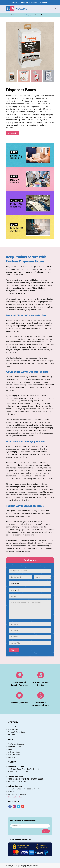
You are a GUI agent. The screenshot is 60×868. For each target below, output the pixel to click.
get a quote (12, 133)
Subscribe (46, 831)
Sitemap (12, 735)
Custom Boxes (18, 15)
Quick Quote (30, 560)
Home (8, 15)
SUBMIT (14, 650)
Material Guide (14, 755)
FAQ (10, 749)
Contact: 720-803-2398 (17, 782)
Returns (12, 757)
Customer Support (16, 744)
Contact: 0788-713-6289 (18, 794)
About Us (12, 727)
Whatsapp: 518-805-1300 (18, 772)
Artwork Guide (14, 752)
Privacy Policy (14, 729)
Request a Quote (15, 747)
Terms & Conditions (16, 732)
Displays (29, 15)
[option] (30, 46)
